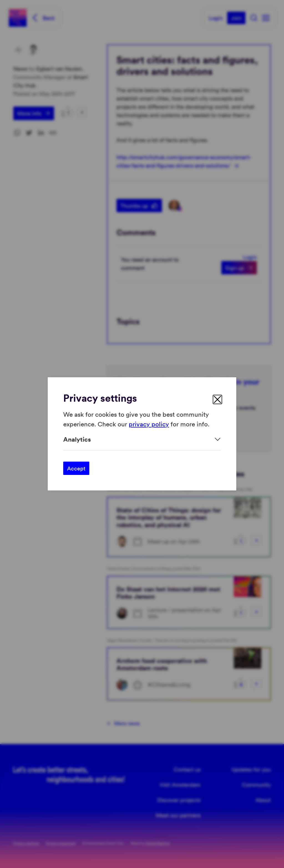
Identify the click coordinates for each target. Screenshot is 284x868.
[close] (217, 399)
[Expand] (142, 439)
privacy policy (149, 424)
